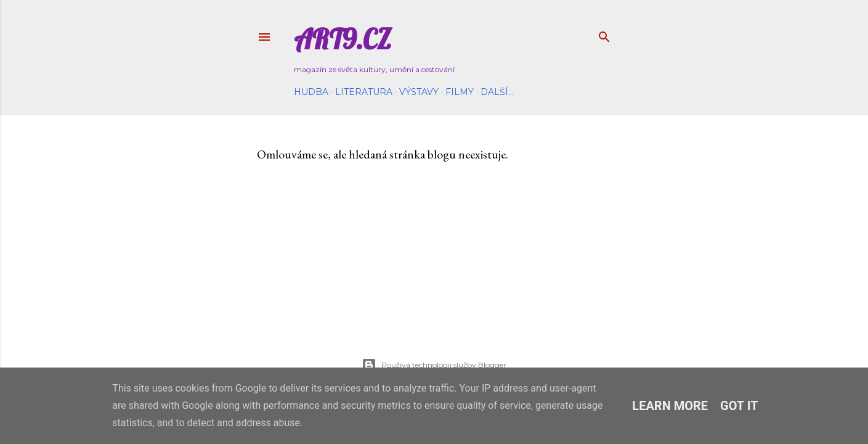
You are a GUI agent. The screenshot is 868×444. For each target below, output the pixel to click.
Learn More (670, 406)
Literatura (364, 92)
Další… (497, 92)
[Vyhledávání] (604, 34)
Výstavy (419, 92)
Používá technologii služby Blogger (434, 365)
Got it (739, 406)
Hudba (311, 92)
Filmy (460, 92)
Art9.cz (343, 39)
